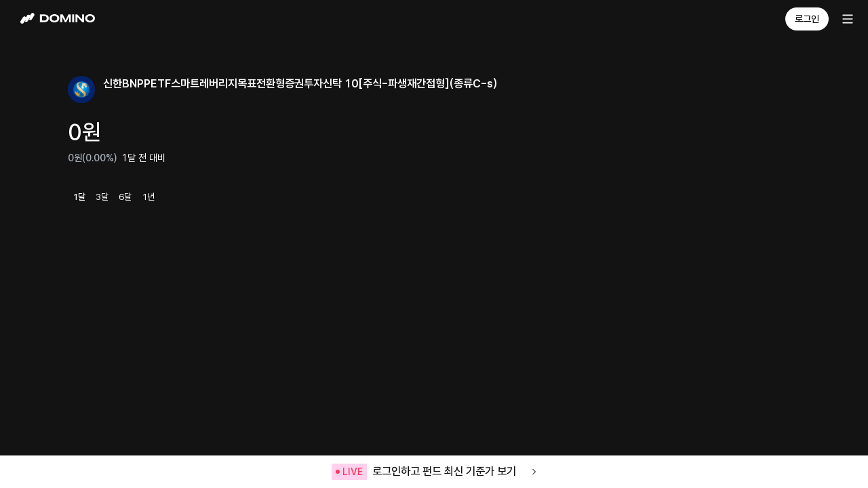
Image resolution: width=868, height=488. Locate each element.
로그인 (807, 19)
